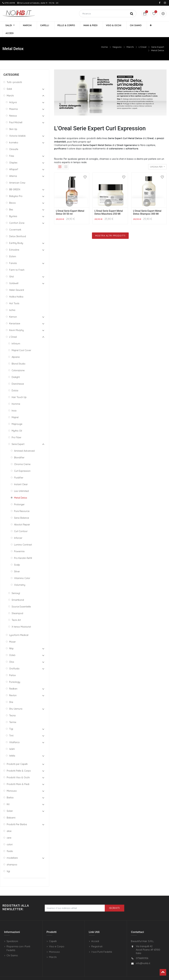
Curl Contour (21, 524)
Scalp (17, 557)
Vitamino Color (22, 571)
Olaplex (13, 155)
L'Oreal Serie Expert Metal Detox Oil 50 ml (70, 205)
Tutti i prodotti (14, 75)
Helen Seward (17, 282)
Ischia (12, 303)
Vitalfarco (14, 735)
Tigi (11, 721)
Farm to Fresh (17, 262)
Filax (12, 148)
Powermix (19, 544)
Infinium (16, 336)
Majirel (15, 410)
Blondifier (19, 450)
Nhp (11, 641)
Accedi (95, 934)
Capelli (53, 934)
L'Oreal (143, 39)
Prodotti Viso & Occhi (18, 770)
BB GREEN (15, 182)
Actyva (13, 95)
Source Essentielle (21, 599)
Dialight (16, 370)
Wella (12, 748)
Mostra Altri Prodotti (110, 228)
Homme (16, 396)
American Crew (17, 175)
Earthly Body (16, 236)
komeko (14, 135)
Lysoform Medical (19, 628)
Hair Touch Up (19, 390)
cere (9, 830)
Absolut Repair (22, 517)
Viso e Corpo (57, 939)
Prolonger (19, 497)
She (11, 695)
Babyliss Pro (16, 189)
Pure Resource (22, 504)
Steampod (17, 606)
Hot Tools (14, 296)
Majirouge (17, 417)
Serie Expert (158, 39)
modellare (12, 850)
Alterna (13, 169)
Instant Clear (21, 477)
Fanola (13, 256)
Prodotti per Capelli (17, 757)
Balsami (11, 810)
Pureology (15, 674)
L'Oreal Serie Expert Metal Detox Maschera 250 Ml (109, 205)
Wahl (12, 741)
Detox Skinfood (18, 229)
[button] (144, 26)
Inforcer (18, 530)
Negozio (117, 39)
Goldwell (14, 276)
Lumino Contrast (23, 537)
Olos (12, 654)
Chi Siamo (12, 948)
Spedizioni (12, 934)
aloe (9, 824)
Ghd (11, 269)
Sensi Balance (22, 510)
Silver (17, 564)
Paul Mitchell (16, 115)
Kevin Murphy (16, 323)
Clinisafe (14, 142)
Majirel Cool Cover (21, 343)
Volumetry (20, 577)
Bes (11, 202)
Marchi (130, 39)
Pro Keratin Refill (23, 551)
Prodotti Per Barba (17, 817)
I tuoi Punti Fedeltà (102, 944)
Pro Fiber (16, 430)
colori (10, 837)
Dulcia (15, 383)
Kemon (13, 309)
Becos (12, 195)
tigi (8, 864)
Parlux (12, 668)
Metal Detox (158, 43)
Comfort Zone (17, 215)
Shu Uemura (16, 701)
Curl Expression (22, 463)
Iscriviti (114, 901)
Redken (13, 681)
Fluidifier (19, 470)
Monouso (12, 783)
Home (104, 39)
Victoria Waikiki (17, 128)
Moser (12, 634)
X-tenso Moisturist (21, 619)
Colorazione (18, 363)
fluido (10, 844)
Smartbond (18, 592)
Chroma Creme (22, 457)
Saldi (9, 81)
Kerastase (15, 316)
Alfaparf (14, 162)
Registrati (97, 939)
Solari (10, 803)
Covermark (15, 222)
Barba (10, 790)
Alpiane (16, 349)
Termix (13, 715)
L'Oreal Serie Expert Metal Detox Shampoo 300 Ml (147, 205)
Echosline (14, 242)
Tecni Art (16, 613)
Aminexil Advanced (24, 443)
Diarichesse (18, 376)
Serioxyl (16, 586)
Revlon (13, 688)
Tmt (11, 728)
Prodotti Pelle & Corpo (19, 763)
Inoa (14, 403)
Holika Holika (16, 289)
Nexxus (13, 108)
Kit (8, 797)
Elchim (13, 249)
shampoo (12, 857)
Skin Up (13, 122)
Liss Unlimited (21, 484)
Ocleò (12, 648)
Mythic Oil (17, 423)
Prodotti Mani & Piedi (18, 777)
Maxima (13, 102)
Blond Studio (19, 356)
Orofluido (14, 661)
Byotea (13, 209)
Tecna (12, 708)
